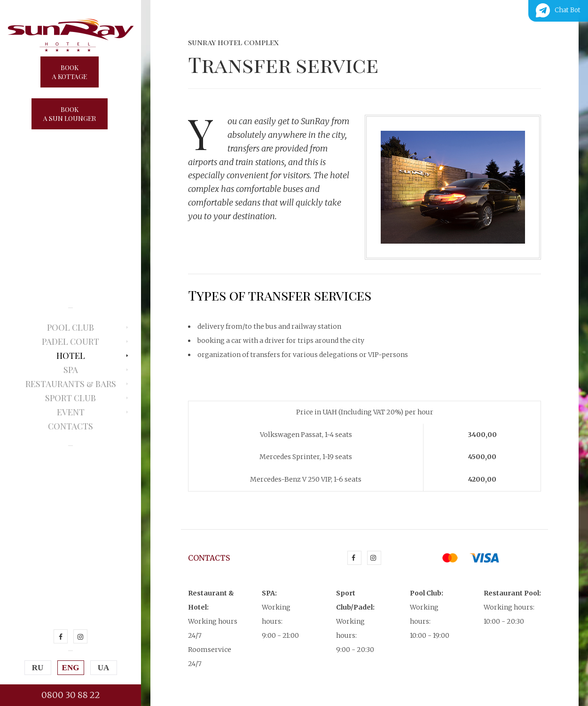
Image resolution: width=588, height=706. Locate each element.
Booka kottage (70, 72)
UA (104, 668)
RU (38, 668)
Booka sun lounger (70, 114)
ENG (71, 668)
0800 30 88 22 (71, 695)
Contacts (71, 426)
